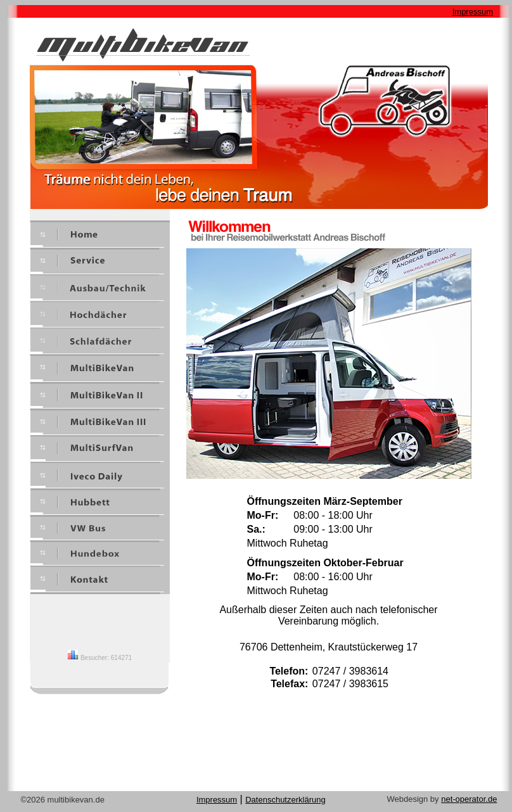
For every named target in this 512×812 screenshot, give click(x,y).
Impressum (473, 12)
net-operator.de (469, 799)
